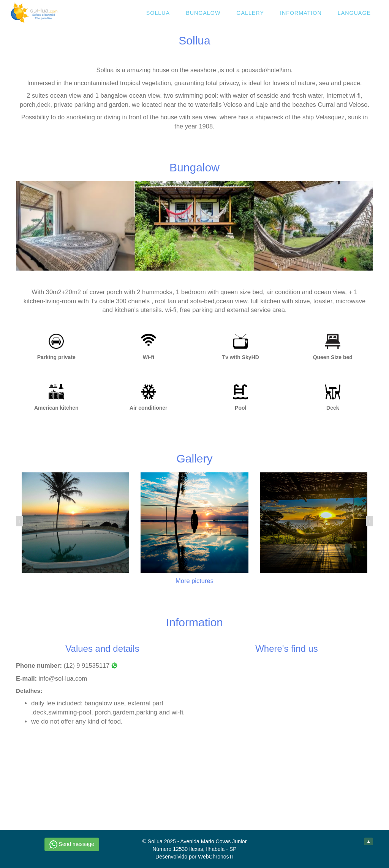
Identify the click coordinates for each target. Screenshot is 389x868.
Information (301, 13)
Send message (72, 844)
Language (354, 13)
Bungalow (203, 13)
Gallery (250, 13)
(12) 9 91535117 (90, 665)
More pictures (194, 581)
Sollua (158, 13)
